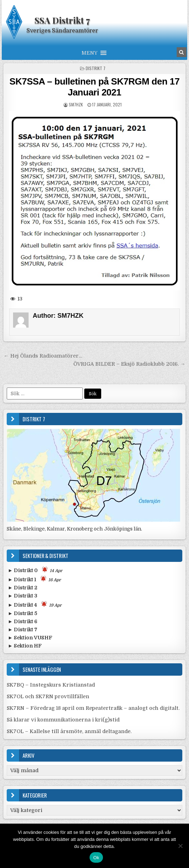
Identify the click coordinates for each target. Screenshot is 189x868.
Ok (96, 858)
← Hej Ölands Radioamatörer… (43, 356)
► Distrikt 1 (34, 579)
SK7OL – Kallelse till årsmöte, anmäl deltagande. (69, 731)
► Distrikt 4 (35, 604)
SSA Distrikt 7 (62, 20)
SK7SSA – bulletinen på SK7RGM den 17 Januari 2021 (94, 87)
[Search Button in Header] (182, 52)
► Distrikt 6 (23, 621)
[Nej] (180, 846)
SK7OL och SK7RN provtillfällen (48, 696)
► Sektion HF (25, 646)
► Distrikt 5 (22, 613)
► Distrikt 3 (23, 596)
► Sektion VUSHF (30, 638)
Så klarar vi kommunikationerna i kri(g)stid (63, 720)
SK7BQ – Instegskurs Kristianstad (51, 685)
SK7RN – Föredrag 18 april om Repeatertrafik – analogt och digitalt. (93, 708)
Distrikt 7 (96, 68)
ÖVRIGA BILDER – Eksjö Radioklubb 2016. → (129, 364)
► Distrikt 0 (35, 570)
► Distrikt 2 (23, 588)
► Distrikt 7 (23, 630)
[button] (89, 53)
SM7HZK (76, 104)
